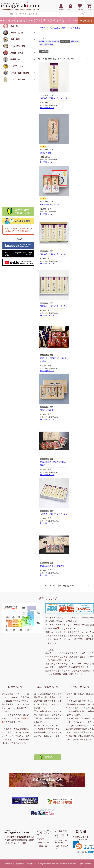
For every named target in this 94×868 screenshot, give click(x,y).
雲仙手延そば (46, 153)
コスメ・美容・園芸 (19, 80)
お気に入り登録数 (46, 44)
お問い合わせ (86, 21)
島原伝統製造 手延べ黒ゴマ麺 (52, 566)
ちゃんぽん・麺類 (18, 46)
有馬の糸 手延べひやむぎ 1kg (54, 254)
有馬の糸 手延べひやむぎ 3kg (54, 514)
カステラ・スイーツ (19, 66)
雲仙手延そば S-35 (48, 410)
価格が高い (75, 41)
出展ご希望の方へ (62, 847)
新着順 (48, 41)
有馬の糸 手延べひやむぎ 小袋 (54, 98)
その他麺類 (76, 28)
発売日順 (56, 41)
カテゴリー (39, 21)
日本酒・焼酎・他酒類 (20, 73)
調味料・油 (15, 59)
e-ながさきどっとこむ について (44, 833)
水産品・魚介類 (17, 33)
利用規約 (41, 839)
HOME (43, 28)
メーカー (70, 21)
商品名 (42, 41)
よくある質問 (61, 831)
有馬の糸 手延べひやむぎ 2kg (54, 306)
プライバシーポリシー (62, 836)
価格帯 (23, 21)
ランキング (55, 21)
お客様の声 (42, 846)
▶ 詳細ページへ (47, 108)
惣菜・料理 (15, 39)
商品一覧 (14, 26)
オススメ (8, 21)
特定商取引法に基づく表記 (62, 841)
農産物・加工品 (17, 53)
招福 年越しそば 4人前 (49, 205)
